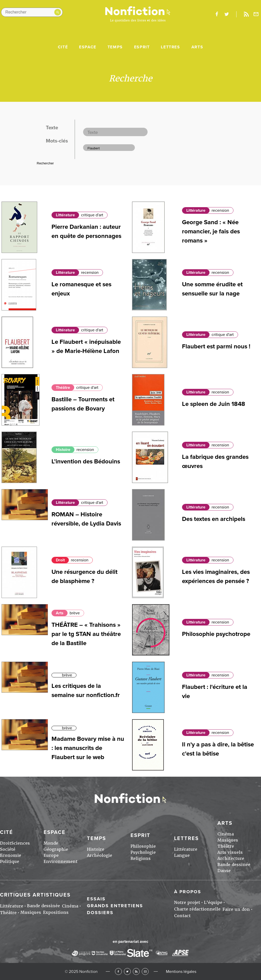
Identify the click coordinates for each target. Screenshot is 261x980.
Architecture (231, 858)
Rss (246, 14)
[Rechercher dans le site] (32, 12)
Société (8, 849)
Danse (224, 871)
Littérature (65, 215)
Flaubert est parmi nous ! (216, 346)
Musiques (228, 840)
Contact (182, 916)
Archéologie (100, 855)
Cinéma (226, 834)
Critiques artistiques (35, 895)
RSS (136, 971)
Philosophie (143, 846)
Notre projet (187, 903)
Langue (182, 855)
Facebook (118, 971)
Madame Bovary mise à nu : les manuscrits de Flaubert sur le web (88, 748)
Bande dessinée (234, 865)
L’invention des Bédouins (86, 461)
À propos (188, 892)
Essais (96, 899)
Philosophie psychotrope (216, 634)
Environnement (61, 862)
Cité (63, 47)
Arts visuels (230, 852)
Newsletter (256, 14)
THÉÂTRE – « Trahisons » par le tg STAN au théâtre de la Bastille (86, 634)
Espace (88, 47)
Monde (51, 843)
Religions (141, 858)
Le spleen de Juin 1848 (214, 404)
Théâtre (63, 388)
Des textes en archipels (214, 519)
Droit (60, 560)
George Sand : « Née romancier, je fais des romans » (211, 231)
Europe (51, 855)
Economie (11, 855)
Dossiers (100, 913)
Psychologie (143, 852)
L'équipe (213, 903)
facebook (217, 14)
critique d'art (92, 215)
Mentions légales (181, 972)
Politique (10, 862)
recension (220, 210)
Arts (197, 47)
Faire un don (236, 909)
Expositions (56, 912)
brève (75, 613)
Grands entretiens (115, 906)
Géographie (56, 849)
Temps (115, 47)
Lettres (170, 47)
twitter (227, 14)
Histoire (63, 450)
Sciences (21, 843)
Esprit (142, 47)
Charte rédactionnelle (197, 909)
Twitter (127, 971)
